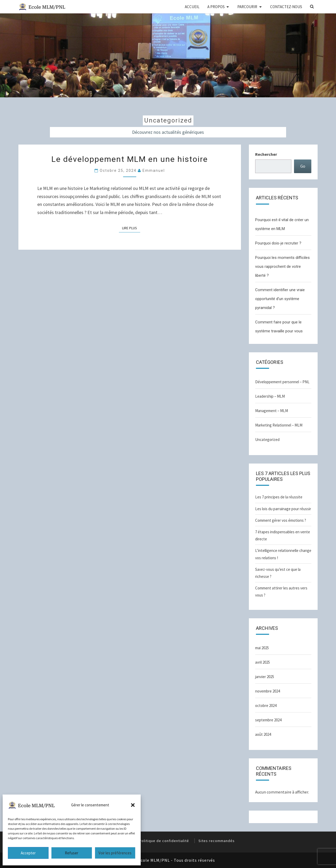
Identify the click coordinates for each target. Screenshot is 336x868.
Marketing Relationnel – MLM (279, 425)
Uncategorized (267, 440)
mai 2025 (262, 648)
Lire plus (130, 228)
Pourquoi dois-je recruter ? (278, 243)
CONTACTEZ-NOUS (286, 7)
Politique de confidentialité (164, 841)
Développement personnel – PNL (282, 382)
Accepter (28, 853)
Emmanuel (154, 171)
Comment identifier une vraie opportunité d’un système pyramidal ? (280, 299)
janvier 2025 (265, 677)
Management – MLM (272, 411)
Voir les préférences (115, 853)
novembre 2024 (267, 691)
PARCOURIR (247, 7)
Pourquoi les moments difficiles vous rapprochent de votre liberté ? (282, 267)
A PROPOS (216, 7)
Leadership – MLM (270, 396)
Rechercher (266, 154)
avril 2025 (262, 662)
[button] (133, 805)
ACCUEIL (192, 7)
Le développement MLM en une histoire (130, 159)
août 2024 (263, 734)
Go (303, 166)
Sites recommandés (217, 841)
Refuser (72, 853)
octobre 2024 (266, 705)
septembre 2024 (268, 720)
